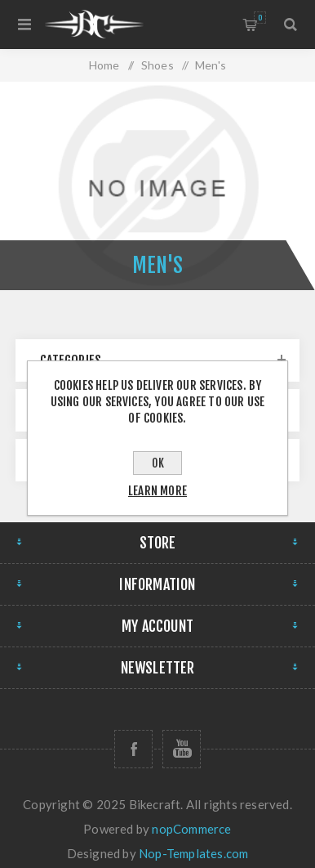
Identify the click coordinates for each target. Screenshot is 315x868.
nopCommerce (191, 829)
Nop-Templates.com (193, 853)
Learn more (157, 491)
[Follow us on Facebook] (133, 749)
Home (104, 65)
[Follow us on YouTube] (182, 749)
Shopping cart (260, 18)
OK (158, 463)
